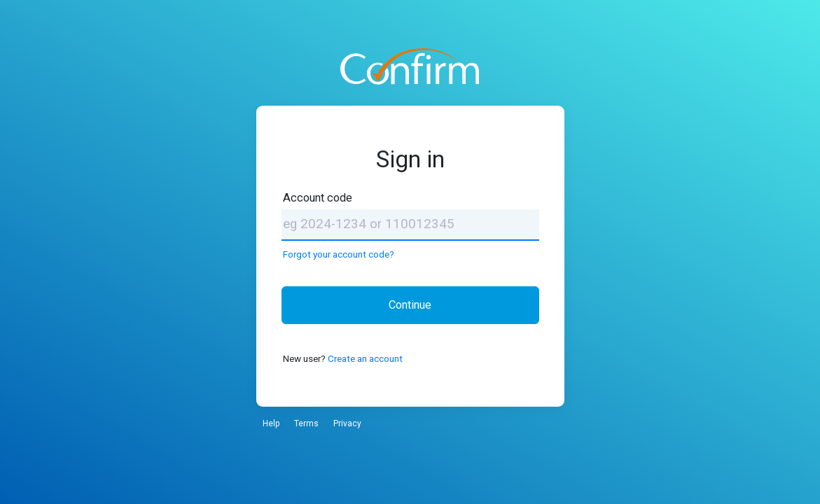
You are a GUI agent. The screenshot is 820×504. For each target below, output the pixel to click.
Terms (306, 423)
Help (271, 423)
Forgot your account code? (339, 254)
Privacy (347, 423)
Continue (410, 305)
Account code (318, 198)
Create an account (365, 358)
